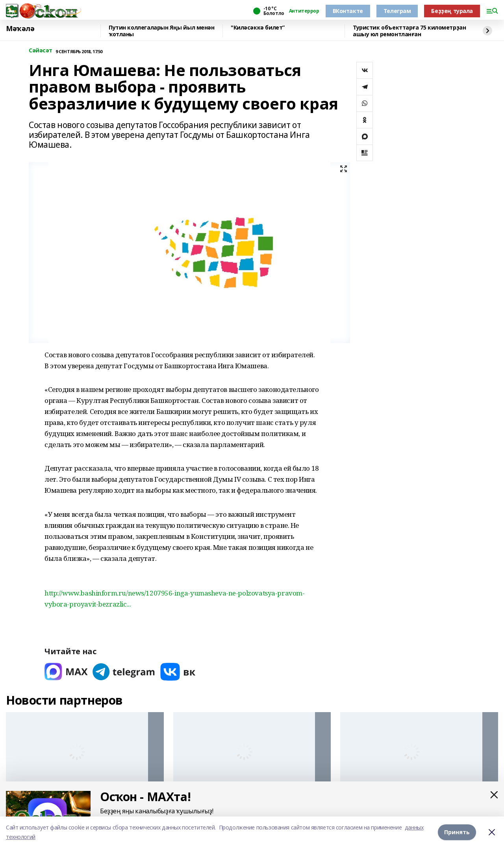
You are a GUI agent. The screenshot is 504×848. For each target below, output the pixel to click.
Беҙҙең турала (452, 11)
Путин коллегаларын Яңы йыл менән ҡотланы (162, 31)
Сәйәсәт (41, 51)
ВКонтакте (348, 11)
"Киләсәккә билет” (258, 28)
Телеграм (397, 11)
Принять (457, 832)
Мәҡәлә (20, 29)
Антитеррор (304, 11)
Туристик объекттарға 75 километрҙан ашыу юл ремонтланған (409, 31)
